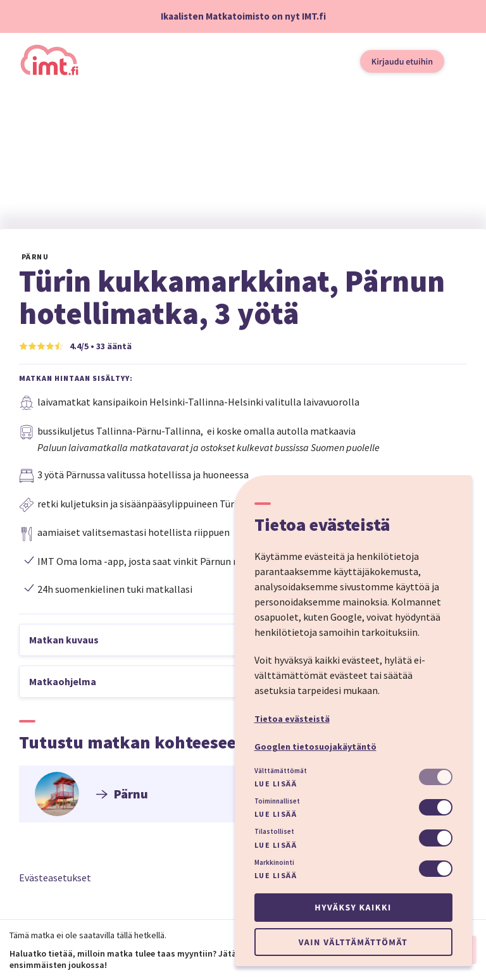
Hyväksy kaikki (353, 907)
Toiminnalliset (277, 801)
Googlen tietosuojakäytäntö (315, 747)
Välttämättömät (281, 771)
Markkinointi (274, 862)
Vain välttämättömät (353, 942)
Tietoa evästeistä (292, 719)
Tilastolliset (274, 831)
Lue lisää (276, 784)
